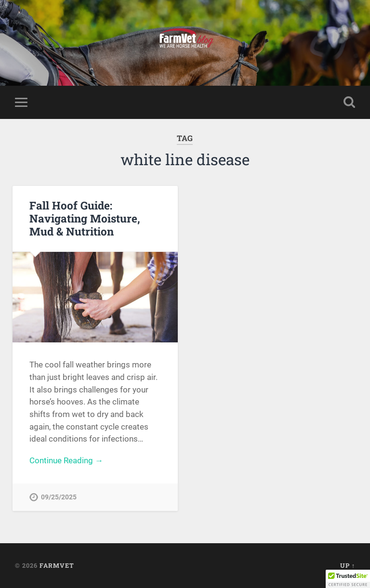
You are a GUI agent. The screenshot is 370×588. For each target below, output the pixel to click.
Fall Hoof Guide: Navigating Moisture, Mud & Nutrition (85, 218)
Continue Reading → (66, 460)
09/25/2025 (59, 497)
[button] (348, 579)
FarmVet (57, 565)
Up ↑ (348, 565)
